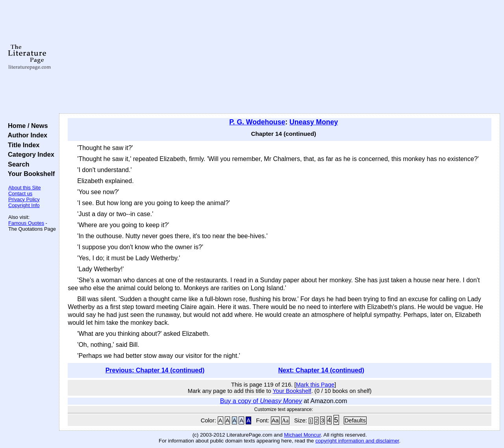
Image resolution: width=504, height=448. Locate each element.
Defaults (355, 420)
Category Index (29, 154)
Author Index (26, 135)
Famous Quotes (26, 223)
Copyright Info (24, 205)
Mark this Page (315, 385)
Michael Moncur (302, 435)
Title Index (22, 145)
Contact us (20, 193)
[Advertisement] (280, 57)
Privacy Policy (24, 199)
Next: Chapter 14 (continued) (321, 370)
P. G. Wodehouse (257, 122)
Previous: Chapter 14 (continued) (155, 370)
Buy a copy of (261, 401)
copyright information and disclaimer (357, 441)
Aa (275, 420)
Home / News (26, 126)
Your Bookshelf (30, 174)
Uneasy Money (314, 122)
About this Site (25, 188)
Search (17, 164)
